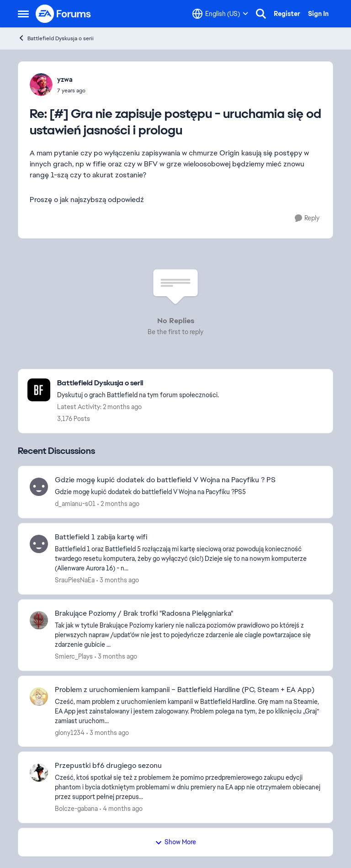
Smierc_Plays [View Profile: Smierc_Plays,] (74, 656)
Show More (175, 842)
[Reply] (307, 218)
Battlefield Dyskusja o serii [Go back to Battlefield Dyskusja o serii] (56, 38)
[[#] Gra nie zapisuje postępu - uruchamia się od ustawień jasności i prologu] (71, 91)
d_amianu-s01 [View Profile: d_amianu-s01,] (75, 504)
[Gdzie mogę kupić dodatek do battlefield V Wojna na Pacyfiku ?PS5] (188, 492)
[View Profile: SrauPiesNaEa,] (39, 544)
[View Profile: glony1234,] (39, 697)
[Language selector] (220, 14)
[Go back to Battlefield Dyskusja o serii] (138, 383)
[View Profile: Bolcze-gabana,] (39, 772)
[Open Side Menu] (23, 14)
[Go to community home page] (64, 14)
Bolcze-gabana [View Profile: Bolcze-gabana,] (76, 809)
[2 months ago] (118, 504)
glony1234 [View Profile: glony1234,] (70, 732)
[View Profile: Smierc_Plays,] (39, 620)
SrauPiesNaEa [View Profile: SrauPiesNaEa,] (75, 580)
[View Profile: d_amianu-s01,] (39, 487)
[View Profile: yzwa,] (41, 85)
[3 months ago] (118, 580)
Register (287, 14)
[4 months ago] (121, 809)
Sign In (318, 14)
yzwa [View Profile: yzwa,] (65, 80)
